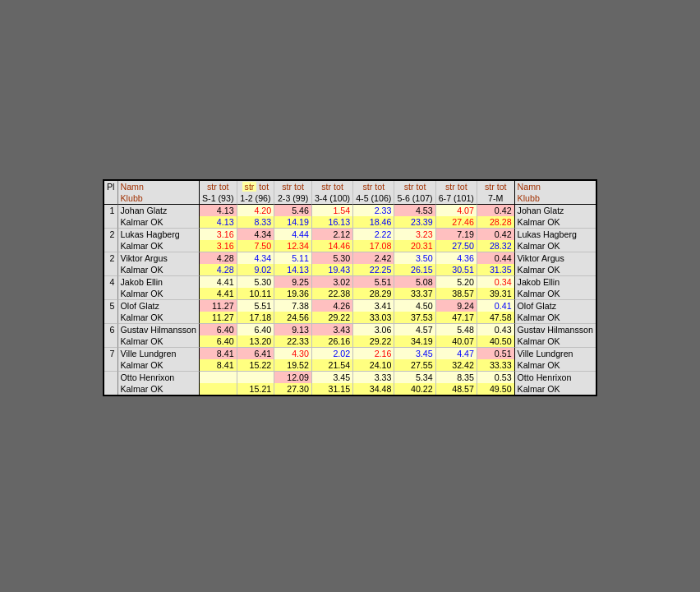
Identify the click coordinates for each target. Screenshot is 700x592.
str (212, 187)
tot (224, 187)
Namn (132, 187)
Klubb (132, 198)
